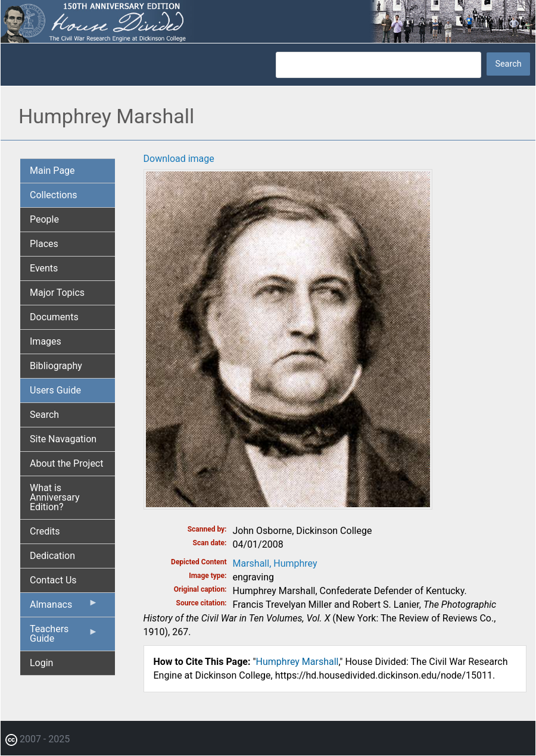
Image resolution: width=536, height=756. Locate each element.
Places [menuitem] (44, 244)
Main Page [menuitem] (52, 171)
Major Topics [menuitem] (57, 293)
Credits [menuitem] (45, 531)
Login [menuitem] (41, 663)
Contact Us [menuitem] (53, 580)
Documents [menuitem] (54, 317)
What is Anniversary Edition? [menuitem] (55, 497)
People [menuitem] (44, 219)
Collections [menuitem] (54, 195)
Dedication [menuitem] (52, 556)
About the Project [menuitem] (66, 463)
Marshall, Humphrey (275, 563)
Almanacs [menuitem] (64, 607)
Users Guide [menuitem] (55, 390)
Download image (179, 159)
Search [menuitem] (44, 415)
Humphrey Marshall (297, 662)
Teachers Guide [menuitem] (64, 637)
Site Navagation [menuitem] (63, 439)
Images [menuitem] (46, 341)
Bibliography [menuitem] (56, 366)
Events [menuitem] (44, 268)
